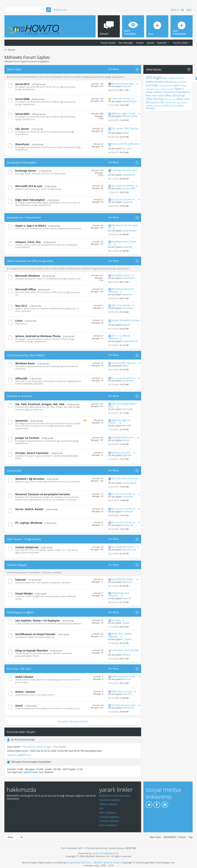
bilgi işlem (177, 82)
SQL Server (22, 129)
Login (189, 10)
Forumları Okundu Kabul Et (73, 721)
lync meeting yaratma (123, 186)
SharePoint (22, 144)
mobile (160, 96)
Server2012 (22, 84)
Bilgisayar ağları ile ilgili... (124, 113)
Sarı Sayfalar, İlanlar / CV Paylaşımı (38, 620)
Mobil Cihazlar (24, 677)
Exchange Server (26, 171)
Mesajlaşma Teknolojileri (22, 162)
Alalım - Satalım (25, 692)
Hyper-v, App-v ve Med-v (31, 226)
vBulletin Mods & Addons (107, 862)
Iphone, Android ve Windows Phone (38, 336)
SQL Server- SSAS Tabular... (126, 128)
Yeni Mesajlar (126, 43)
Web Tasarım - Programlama (24, 539)
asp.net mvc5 (177, 78)
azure (169, 82)
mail (154, 96)
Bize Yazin (155, 837)
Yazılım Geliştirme (27, 547)
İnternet (21, 580)
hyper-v (177, 85)
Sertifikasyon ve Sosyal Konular (35, 634)
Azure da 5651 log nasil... (124, 363)
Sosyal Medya (24, 593)
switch (180, 106)
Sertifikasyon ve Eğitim (20, 612)
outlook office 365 (160, 102)
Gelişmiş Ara (60, 10)
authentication (155, 82)
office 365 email (175, 95)
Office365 (21, 378)
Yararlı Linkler (181, 43)
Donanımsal (14, 471)
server (149, 106)
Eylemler (162, 43)
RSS (101, 808)
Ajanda (151, 43)
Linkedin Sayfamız (109, 817)
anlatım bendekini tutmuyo (126, 320)
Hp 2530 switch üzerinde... (125, 478)
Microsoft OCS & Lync (29, 186)
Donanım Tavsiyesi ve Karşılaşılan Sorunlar (43, 494)
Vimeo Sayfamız (108, 825)
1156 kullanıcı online (32, 747)
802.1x (166, 78)
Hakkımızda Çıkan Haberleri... (119, 594)
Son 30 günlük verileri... (124, 547)
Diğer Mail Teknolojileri (30, 200)
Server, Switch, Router (29, 509)
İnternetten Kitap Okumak (125, 650)
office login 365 (170, 99)
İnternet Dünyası (17, 565)
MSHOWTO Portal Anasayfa (114, 796)
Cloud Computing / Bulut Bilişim (26, 355)
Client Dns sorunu (121, 99)
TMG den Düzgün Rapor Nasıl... (122, 405)
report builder (182, 103)
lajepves (12, 755)
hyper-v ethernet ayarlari (164, 89)
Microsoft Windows (28, 276)
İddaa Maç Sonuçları (122, 691)
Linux (19, 321)
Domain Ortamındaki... (123, 84)
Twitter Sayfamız (108, 804)
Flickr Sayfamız (107, 813)
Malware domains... (122, 453)
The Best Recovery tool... (124, 705)
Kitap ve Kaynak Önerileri (32, 650)
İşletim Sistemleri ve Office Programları (30, 261)
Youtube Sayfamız (109, 821)
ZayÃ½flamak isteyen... (123, 579)
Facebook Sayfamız (110, 800)
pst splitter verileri (121, 275)
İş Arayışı (116, 620)
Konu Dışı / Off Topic (19, 669)
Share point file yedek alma (126, 144)
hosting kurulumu (165, 86)
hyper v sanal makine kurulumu (165, 90)
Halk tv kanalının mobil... (124, 676)
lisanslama (183, 92)
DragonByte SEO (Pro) (79, 862)
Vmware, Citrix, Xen (28, 242)
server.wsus (157, 106)
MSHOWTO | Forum (175, 837)
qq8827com (24, 755)
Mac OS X (21, 306)
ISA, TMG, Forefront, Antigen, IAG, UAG (40, 404)
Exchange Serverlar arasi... (125, 170)
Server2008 (22, 99)
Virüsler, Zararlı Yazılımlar (32, 453)
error (184, 82)
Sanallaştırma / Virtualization (24, 218)
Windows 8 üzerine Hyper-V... (123, 227)
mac (148, 95)
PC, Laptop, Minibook (29, 523)
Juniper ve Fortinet (27, 438)
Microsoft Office (26, 289)
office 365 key (155, 99)
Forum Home (108, 43)
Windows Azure (25, 363)
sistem (166, 106)
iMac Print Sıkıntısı (121, 305)
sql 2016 (173, 106)
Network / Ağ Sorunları (30, 479)
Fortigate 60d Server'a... (124, 437)
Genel (19, 706)
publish (173, 103)
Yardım (140, 43)
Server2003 (22, 114)
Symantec (22, 421)
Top (190, 837)
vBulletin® (98, 853)
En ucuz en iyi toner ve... (124, 199)
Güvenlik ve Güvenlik (19, 396)
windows (150, 108)
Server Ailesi (14, 69)
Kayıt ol (175, 10)
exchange (152, 85)
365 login (154, 78)
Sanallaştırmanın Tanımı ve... (122, 243)
